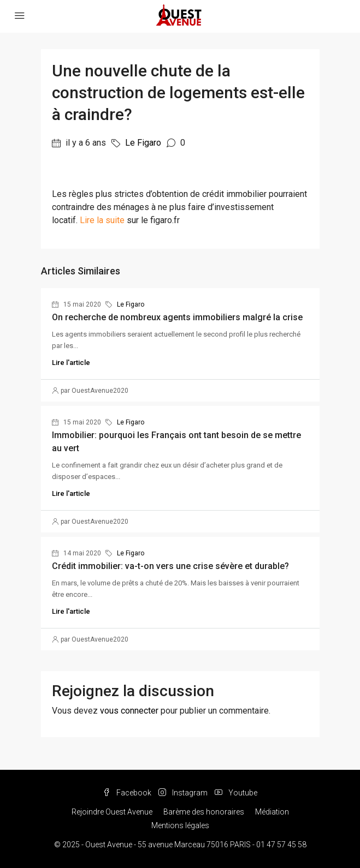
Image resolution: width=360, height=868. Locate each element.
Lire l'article (71, 363)
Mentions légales (180, 825)
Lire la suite (102, 220)
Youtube (236, 793)
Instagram (183, 793)
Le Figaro (143, 143)
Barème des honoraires (204, 812)
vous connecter (129, 711)
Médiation (272, 812)
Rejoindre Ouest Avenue (112, 812)
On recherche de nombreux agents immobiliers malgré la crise (177, 317)
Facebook (127, 793)
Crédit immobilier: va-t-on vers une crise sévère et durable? (170, 566)
